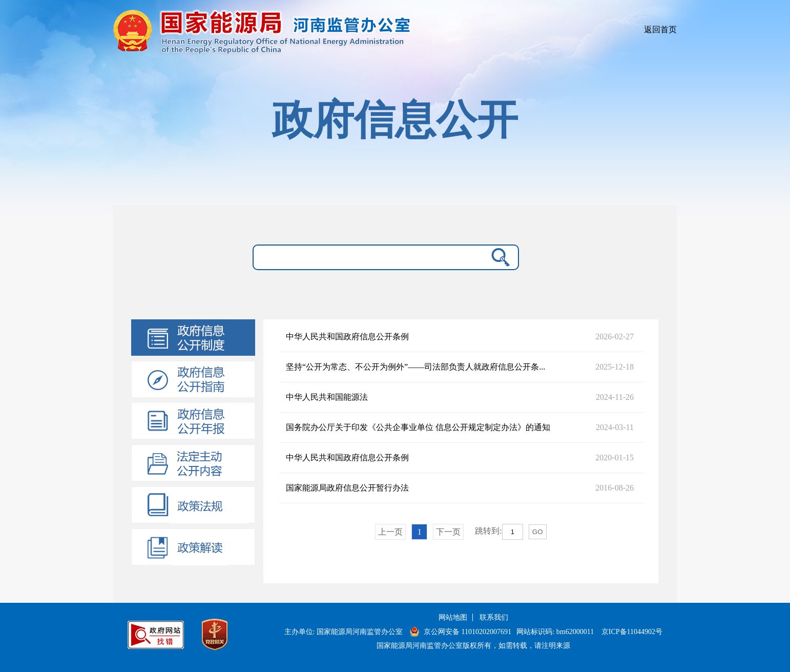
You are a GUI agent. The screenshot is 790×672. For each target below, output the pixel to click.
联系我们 (494, 617)
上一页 (390, 532)
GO (538, 532)
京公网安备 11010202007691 (468, 632)
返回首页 (660, 29)
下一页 (448, 532)
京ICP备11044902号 (632, 632)
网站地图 (453, 617)
